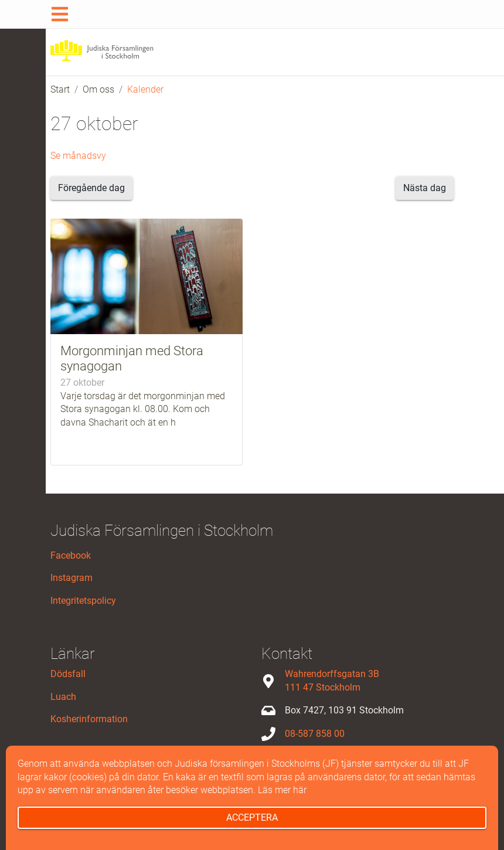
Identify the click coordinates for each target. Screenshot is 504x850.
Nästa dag (425, 188)
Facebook (71, 555)
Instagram (71, 578)
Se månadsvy (78, 156)
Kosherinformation (89, 719)
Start (60, 89)
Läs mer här (282, 790)
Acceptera (252, 817)
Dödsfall (68, 674)
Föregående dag (91, 188)
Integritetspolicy (83, 601)
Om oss (98, 89)
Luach (63, 697)
